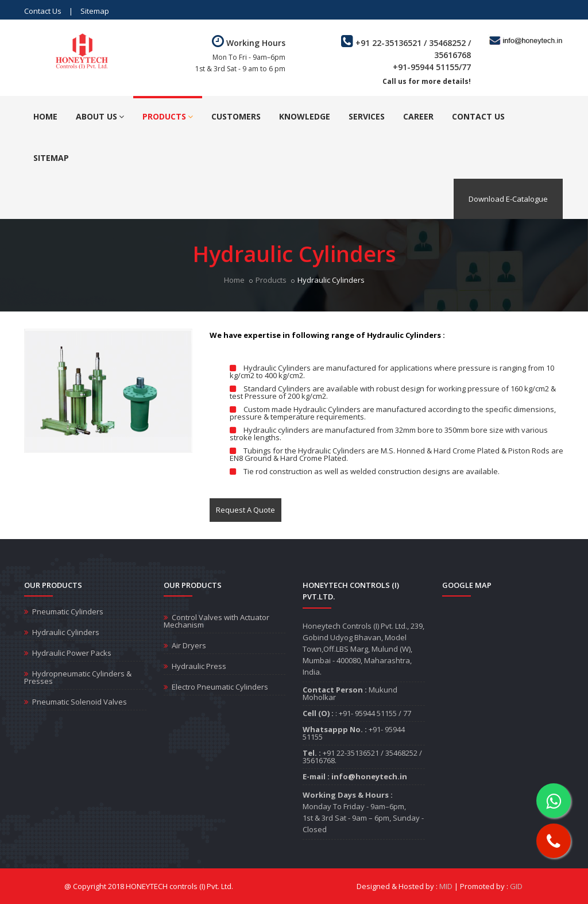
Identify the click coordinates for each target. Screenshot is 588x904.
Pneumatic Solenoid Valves (80, 702)
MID (446, 886)
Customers (236, 116)
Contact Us (43, 11)
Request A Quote (245, 510)
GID (516, 886)
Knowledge (305, 116)
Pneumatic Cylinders (68, 611)
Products (168, 116)
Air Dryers (189, 645)
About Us (100, 116)
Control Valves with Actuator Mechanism (216, 621)
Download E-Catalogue (508, 199)
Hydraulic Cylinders (66, 632)
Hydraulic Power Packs (72, 653)
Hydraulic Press (199, 666)
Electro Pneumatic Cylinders (220, 687)
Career (418, 116)
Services (367, 116)
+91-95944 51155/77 (432, 67)
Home (45, 116)
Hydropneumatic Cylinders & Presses (78, 677)
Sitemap (95, 11)
